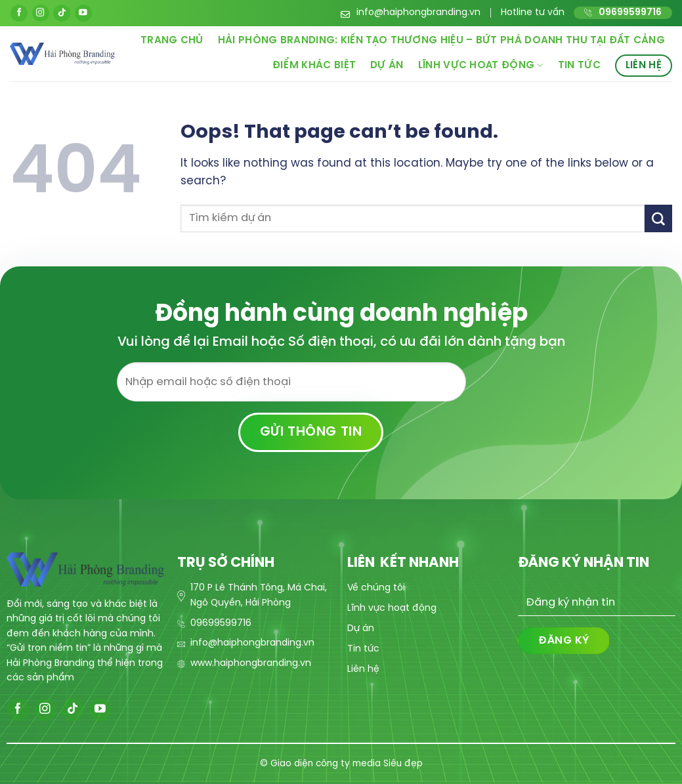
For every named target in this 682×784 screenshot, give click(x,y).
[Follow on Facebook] (19, 13)
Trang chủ (172, 41)
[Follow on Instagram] (41, 13)
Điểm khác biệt (314, 66)
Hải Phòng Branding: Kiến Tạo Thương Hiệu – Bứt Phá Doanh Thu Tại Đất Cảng (441, 41)
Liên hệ (644, 66)
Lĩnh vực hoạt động (481, 65)
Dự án (387, 66)
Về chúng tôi (376, 588)
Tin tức (579, 66)
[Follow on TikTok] (62, 13)
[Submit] (658, 218)
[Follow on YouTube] (83, 13)
